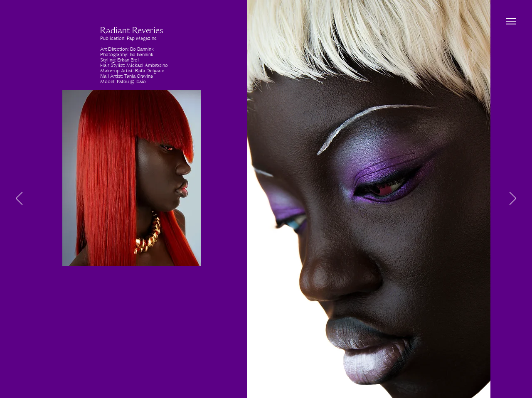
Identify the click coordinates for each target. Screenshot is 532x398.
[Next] (513, 199)
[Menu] (511, 21)
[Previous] (19, 199)
